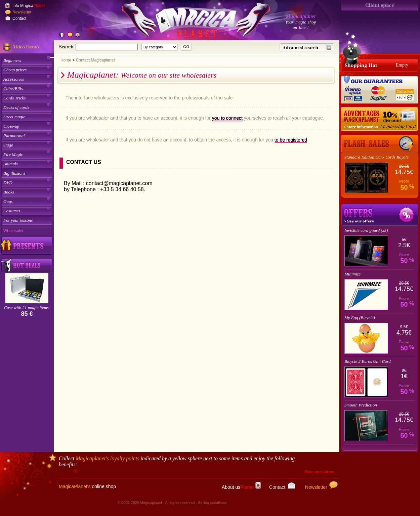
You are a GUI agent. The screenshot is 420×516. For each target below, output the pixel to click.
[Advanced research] (307, 47)
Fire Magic (13, 154)
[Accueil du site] (188, 21)
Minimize (352, 274)
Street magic (14, 117)
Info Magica (29, 6)
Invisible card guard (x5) (366, 230)
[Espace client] (380, 5)
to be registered (291, 140)
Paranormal (14, 136)
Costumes (12, 211)
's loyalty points (107, 458)
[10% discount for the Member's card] (380, 119)
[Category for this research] (159, 47)
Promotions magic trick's (380, 215)
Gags (8, 201)
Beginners (12, 60)
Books (9, 192)
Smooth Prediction (361, 405)
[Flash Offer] (380, 144)
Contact (19, 18)
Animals (11, 164)
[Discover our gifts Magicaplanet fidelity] (27, 246)
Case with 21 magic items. (27, 308)
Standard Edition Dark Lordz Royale (376, 157)
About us (241, 487)
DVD (8, 183)
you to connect (227, 118)
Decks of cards (16, 107)
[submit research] (186, 47)
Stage (8, 145)
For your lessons (18, 220)
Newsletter (22, 12)
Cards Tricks (14, 98)
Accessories (14, 79)
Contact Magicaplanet (95, 60)
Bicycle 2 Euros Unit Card (368, 361)
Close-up (11, 126)
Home (66, 60)
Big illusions (14, 173)
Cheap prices (15, 70)
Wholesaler (13, 231)
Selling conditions (212, 503)
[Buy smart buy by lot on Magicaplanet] (27, 266)
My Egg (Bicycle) (360, 318)
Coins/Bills (13, 89)
